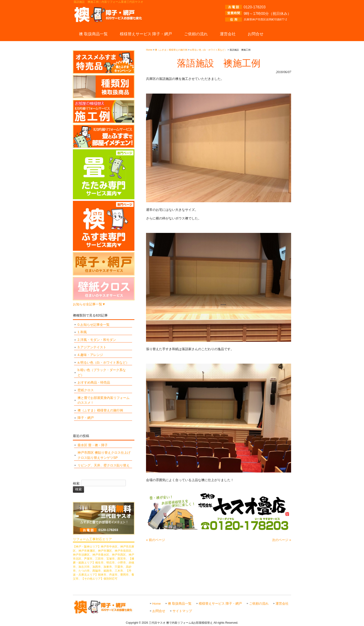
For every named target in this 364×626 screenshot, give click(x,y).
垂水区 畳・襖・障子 (93, 445)
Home (156, 604)
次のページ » (282, 540)
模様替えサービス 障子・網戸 (220, 604)
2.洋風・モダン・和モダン (97, 340)
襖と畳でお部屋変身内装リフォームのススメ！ (104, 400)
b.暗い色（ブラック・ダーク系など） (102, 372)
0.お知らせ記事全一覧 (94, 325)
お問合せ (159, 611)
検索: (77, 484)
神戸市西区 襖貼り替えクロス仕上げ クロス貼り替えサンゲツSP (104, 455)
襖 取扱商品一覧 (180, 604)
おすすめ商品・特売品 (94, 382)
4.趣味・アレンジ (90, 355)
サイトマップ (182, 611)
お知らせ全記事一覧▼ (89, 304)
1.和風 (82, 332)
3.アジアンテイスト (92, 347)
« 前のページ (156, 540)
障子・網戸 (86, 418)
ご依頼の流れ (259, 604)
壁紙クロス (86, 390)
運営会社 (282, 604)
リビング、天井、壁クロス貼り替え (104, 465)
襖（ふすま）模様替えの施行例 (100, 410)
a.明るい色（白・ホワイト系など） (103, 362)
